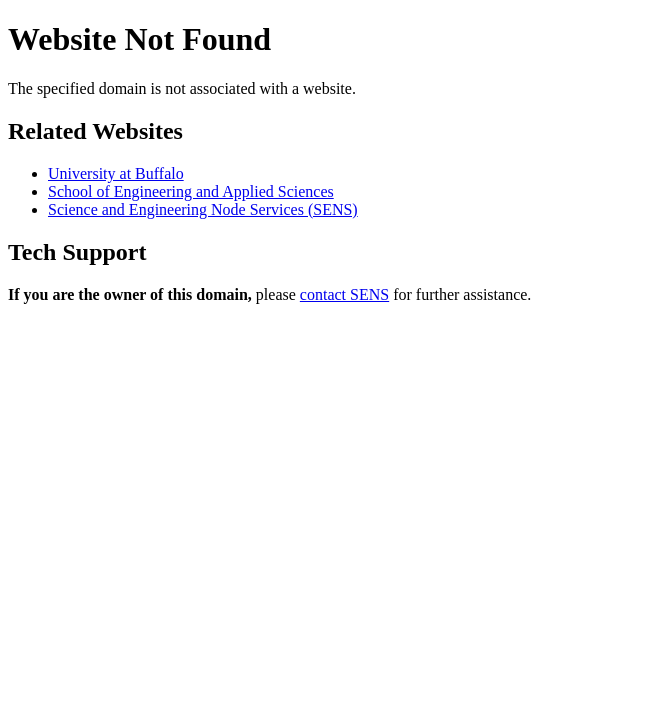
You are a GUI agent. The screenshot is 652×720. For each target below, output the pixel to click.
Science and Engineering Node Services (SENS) (203, 209)
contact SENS (344, 294)
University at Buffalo (116, 173)
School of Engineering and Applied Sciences (191, 191)
